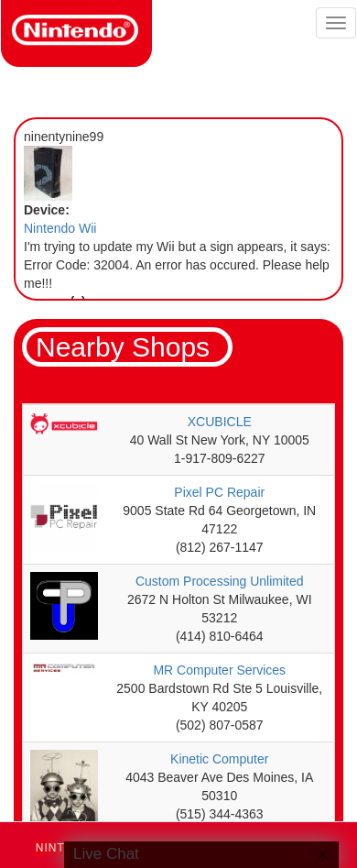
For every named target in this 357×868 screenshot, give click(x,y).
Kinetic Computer (219, 759)
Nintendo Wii (60, 228)
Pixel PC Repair (219, 492)
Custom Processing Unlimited (220, 581)
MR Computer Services (219, 670)
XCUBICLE (220, 422)
